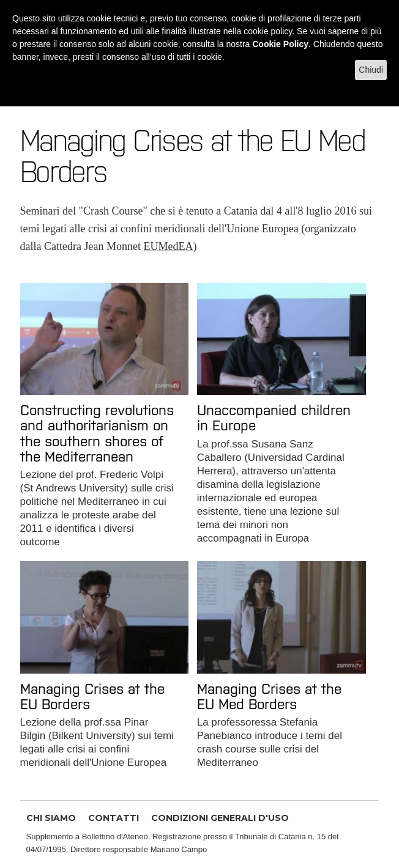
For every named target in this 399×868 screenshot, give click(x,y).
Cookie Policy (280, 44)
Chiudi (371, 70)
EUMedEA (169, 246)
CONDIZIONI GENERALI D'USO (220, 818)
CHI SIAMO (51, 818)
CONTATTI (114, 818)
